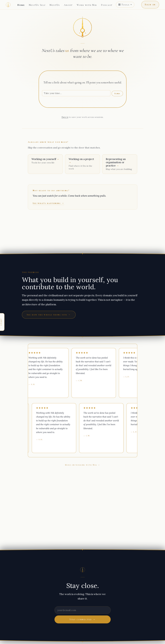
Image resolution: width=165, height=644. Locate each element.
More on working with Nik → (82, 465)
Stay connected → (82, 619)
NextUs (55, 5)
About (68, 5)
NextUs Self (37, 5)
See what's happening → (48, 203)
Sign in (150, 5)
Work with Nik (87, 5)
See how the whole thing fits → (49, 315)
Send (117, 94)
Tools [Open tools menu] (125, 5)
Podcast (107, 5)
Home (21, 5)
